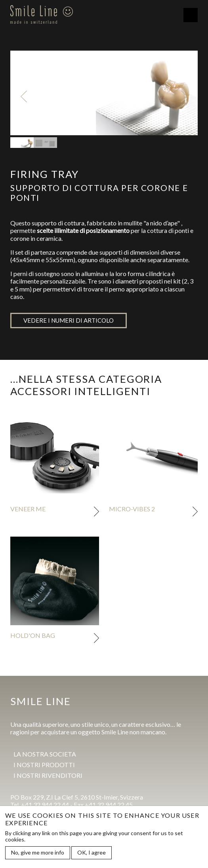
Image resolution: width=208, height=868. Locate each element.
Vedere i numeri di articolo (69, 320)
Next (184, 96)
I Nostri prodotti (44, 765)
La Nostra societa (45, 754)
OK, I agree (92, 853)
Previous (24, 96)
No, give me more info (38, 853)
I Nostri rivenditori (48, 775)
